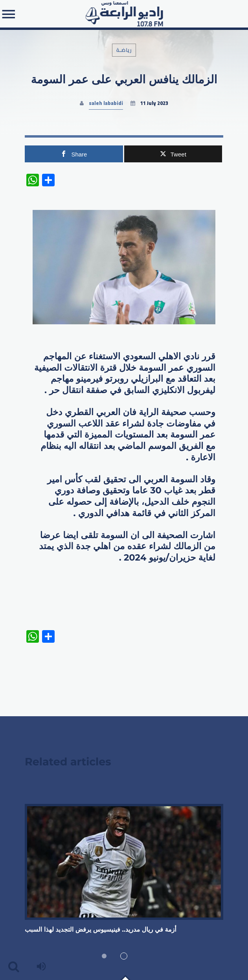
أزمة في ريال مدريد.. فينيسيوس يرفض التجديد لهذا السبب (101, 930)
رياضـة (124, 50)
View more (124, 862)
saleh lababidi (106, 103)
